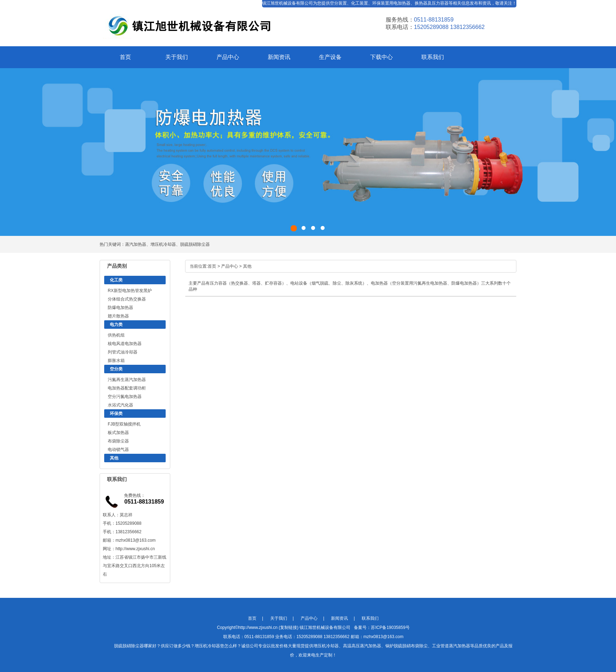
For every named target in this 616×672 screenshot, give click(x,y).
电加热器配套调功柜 (127, 388)
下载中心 (381, 57)
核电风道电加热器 (125, 344)
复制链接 (289, 628)
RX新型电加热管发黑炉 (130, 291)
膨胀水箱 (116, 361)
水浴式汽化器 (120, 405)
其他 (114, 458)
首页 (125, 57)
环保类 (116, 414)
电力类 (116, 325)
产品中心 (228, 57)
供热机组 (116, 335)
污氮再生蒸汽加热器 (127, 380)
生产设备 (330, 57)
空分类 (116, 369)
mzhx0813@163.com (136, 540)
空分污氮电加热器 (125, 397)
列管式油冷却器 (123, 352)
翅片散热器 (118, 316)
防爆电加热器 (120, 308)
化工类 (116, 280)
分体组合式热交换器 (127, 299)
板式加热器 (118, 433)
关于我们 (177, 57)
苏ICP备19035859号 (390, 628)
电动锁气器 (118, 450)
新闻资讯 (279, 57)
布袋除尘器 (118, 441)
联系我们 (433, 57)
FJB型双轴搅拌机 (124, 424)
